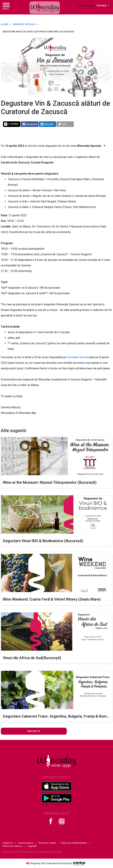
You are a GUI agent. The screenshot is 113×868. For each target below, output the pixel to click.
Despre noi (8, 843)
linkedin (47, 124)
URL (63, 124)
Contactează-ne (26, 843)
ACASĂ (5, 24)
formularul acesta (78, 357)
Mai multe (34, 731)
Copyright (32, 846)
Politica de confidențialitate (74, 843)
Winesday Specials (24, 24)
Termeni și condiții (47, 843)
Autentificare (86, 6)
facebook (30, 124)
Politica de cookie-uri (13, 846)
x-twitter (11, 124)
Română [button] (102, 5)
